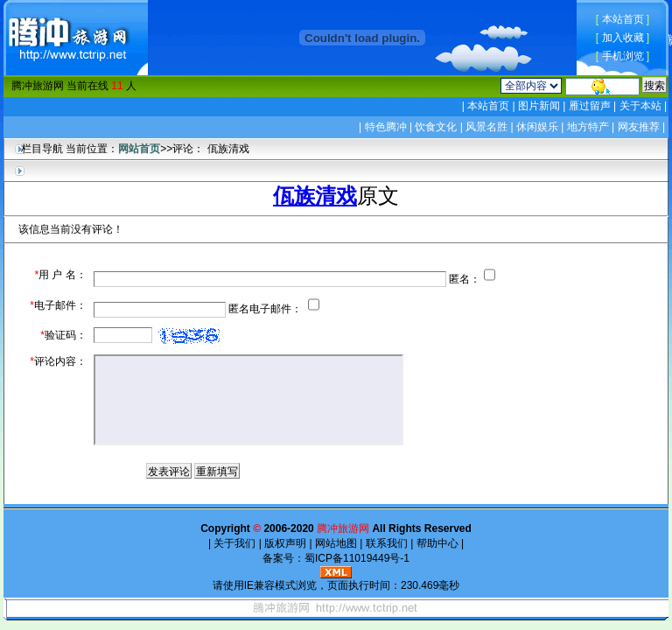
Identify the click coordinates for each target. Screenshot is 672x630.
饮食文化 (436, 127)
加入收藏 (623, 38)
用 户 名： (60, 275)
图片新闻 (539, 106)
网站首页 (139, 149)
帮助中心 (437, 543)
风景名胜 (486, 127)
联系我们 (386, 543)
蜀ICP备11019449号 (352, 558)
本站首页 (623, 19)
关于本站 (640, 106)
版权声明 (286, 543)
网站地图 (336, 543)
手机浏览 (623, 56)
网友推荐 (639, 127)
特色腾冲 (386, 127)
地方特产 (588, 127)
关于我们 (235, 543)
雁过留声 (589, 106)
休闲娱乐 (537, 127)
